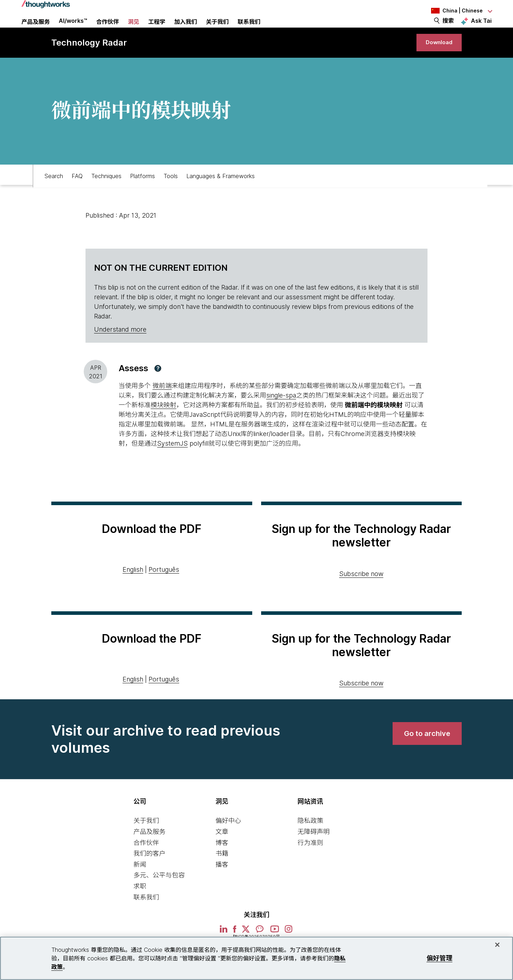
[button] (158, 390)
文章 (222, 853)
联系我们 (146, 918)
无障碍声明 (313, 853)
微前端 (162, 407)
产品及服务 (149, 853)
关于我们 (146, 842)
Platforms (142, 195)
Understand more (120, 351)
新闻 (140, 886)
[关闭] (497, 945)
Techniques (106, 195)
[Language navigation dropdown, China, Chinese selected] (452, 11)
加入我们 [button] (186, 30)
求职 (140, 908)
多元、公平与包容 (159, 896)
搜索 (448, 29)
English (133, 591)
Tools (171, 195)
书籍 (222, 875)
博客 (222, 864)
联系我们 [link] (249, 30)
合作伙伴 (146, 864)
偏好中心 (228, 842)
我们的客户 (149, 875)
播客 (222, 886)
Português (164, 591)
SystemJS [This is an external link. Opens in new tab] (172, 465)
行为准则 (310, 864)
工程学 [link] (157, 30)
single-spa (281, 417)
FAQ (77, 195)
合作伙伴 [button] (108, 30)
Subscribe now (361, 595)
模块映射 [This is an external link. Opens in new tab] (164, 426)
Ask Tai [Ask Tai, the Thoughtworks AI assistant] (481, 29)
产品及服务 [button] (36, 30)
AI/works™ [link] (73, 29)
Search (54, 195)
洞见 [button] (134, 30)
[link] (435, 60)
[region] (256, 958)
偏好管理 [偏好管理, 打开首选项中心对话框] (439, 958)
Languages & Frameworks (221, 195)
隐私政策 (310, 842)
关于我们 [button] (217, 30)
